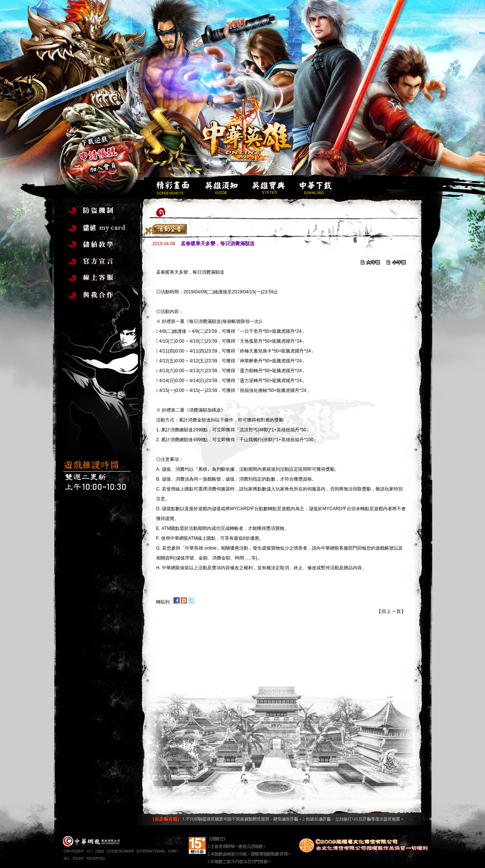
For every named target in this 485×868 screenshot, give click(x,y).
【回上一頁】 (391, 611)
